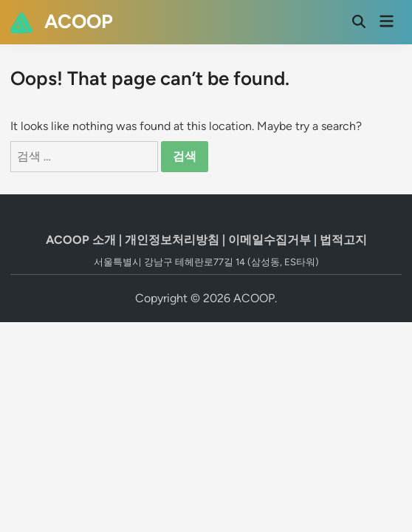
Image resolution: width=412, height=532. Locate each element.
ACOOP (79, 21)
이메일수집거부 (269, 240)
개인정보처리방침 (172, 240)
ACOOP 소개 (81, 240)
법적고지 (343, 240)
